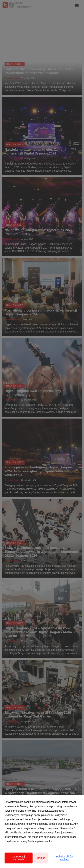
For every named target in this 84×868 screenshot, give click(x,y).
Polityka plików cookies (65, 858)
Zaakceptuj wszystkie (19, 858)
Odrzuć (41, 858)
